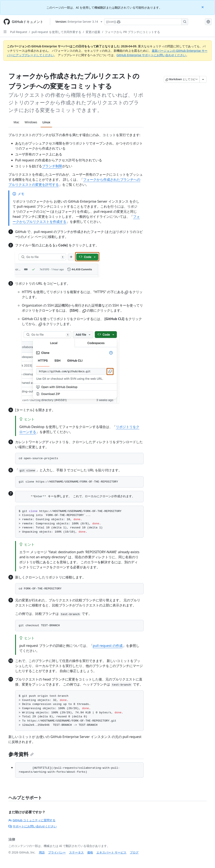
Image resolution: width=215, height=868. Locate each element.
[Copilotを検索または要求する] (146, 22)
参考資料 (21, 754)
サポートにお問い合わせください (33, 826)
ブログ (134, 852)
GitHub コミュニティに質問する (32, 820)
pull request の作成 (108, 646)
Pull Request (19, 32)
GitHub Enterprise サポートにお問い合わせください (151, 55)
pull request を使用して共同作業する (56, 32)
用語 (42, 852)
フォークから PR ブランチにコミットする (132, 32)
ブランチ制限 (52, 166)
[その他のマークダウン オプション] (203, 79)
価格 (90, 852)
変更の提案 (93, 32)
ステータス (76, 852)
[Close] (203, 7)
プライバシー (57, 852)
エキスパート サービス (111, 852)
